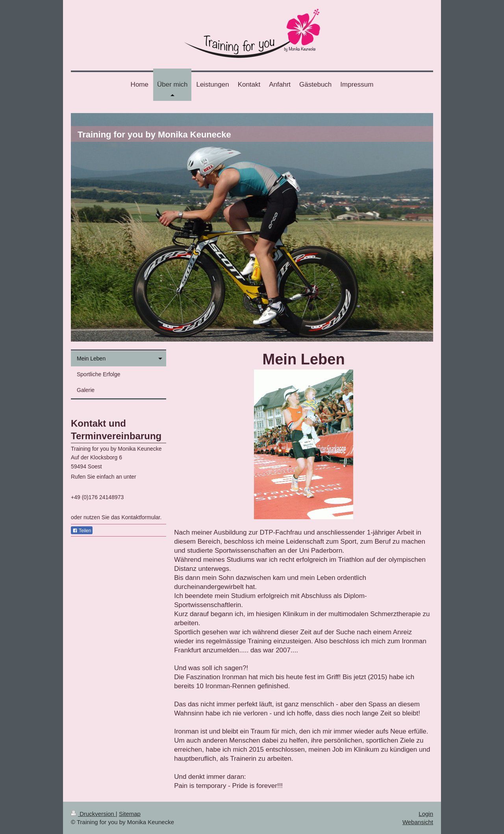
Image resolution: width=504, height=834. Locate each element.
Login (426, 814)
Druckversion (93, 814)
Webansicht (418, 822)
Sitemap (130, 814)
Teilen (82, 531)
